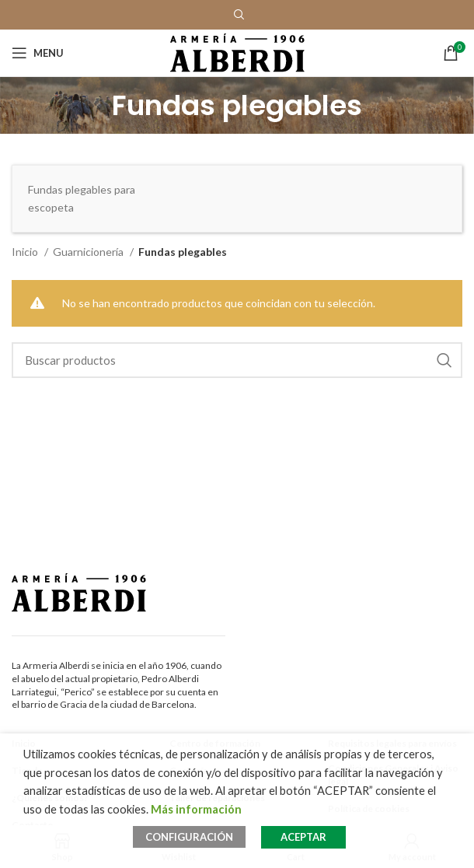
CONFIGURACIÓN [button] (189, 837)
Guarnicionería (89, 252)
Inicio (26, 252)
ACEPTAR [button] (303, 837)
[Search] (237, 360)
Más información (196, 809)
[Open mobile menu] (38, 53)
